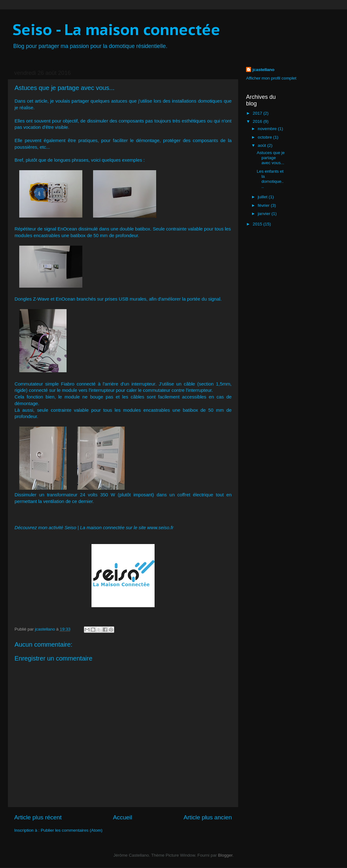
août (262, 145)
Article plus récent (38, 817)
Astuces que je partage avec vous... (271, 158)
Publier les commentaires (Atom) (72, 830)
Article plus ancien (208, 817)
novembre (268, 129)
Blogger (225, 855)
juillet (263, 197)
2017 (258, 113)
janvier (265, 214)
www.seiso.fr (160, 528)
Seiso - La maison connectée (116, 29)
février (264, 205)
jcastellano (263, 70)
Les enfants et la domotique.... (270, 179)
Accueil (123, 817)
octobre (265, 137)
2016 (258, 121)
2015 (258, 224)
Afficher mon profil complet (271, 78)
